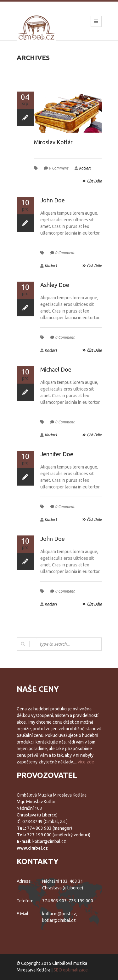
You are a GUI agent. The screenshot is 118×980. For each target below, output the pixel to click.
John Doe (53, 200)
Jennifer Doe (57, 454)
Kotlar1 (85, 168)
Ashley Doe (55, 285)
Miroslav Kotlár (53, 142)
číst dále (92, 181)
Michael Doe (56, 369)
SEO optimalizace (71, 970)
